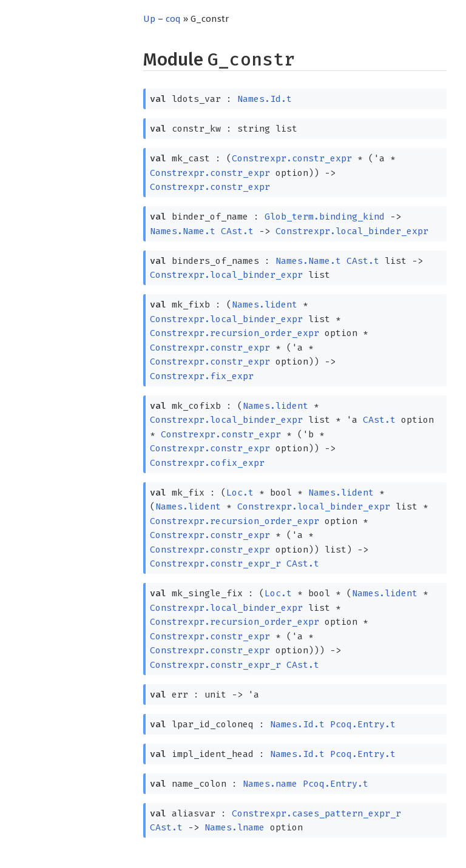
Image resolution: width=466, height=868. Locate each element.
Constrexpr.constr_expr (292, 158)
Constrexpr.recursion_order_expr (235, 333)
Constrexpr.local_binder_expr (352, 231)
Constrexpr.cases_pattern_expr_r (316, 813)
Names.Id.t (265, 99)
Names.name (270, 784)
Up (149, 19)
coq (173, 19)
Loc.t (240, 493)
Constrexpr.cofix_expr (207, 463)
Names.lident (265, 304)
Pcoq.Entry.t (363, 724)
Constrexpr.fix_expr (202, 376)
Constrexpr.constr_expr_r (215, 564)
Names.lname (235, 827)
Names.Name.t (183, 231)
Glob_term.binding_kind (325, 217)
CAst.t (237, 231)
